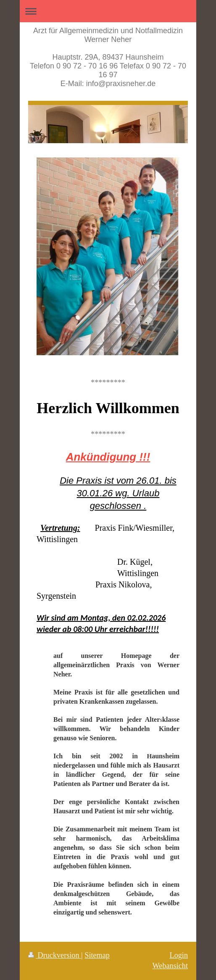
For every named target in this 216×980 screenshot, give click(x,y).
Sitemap (97, 955)
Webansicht (170, 966)
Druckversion (55, 955)
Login (179, 955)
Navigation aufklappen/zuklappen (108, 11)
